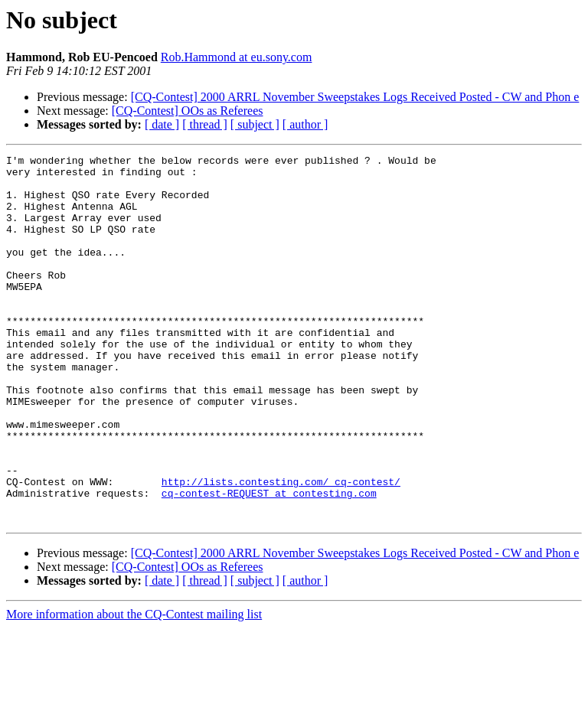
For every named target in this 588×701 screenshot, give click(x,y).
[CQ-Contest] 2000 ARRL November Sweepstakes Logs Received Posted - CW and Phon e (355, 97)
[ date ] (162, 124)
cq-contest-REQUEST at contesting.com (269, 562)
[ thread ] (205, 124)
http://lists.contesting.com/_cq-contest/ (281, 548)
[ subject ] (255, 124)
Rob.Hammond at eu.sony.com (237, 57)
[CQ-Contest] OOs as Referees (188, 111)
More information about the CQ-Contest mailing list (134, 688)
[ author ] (305, 124)
